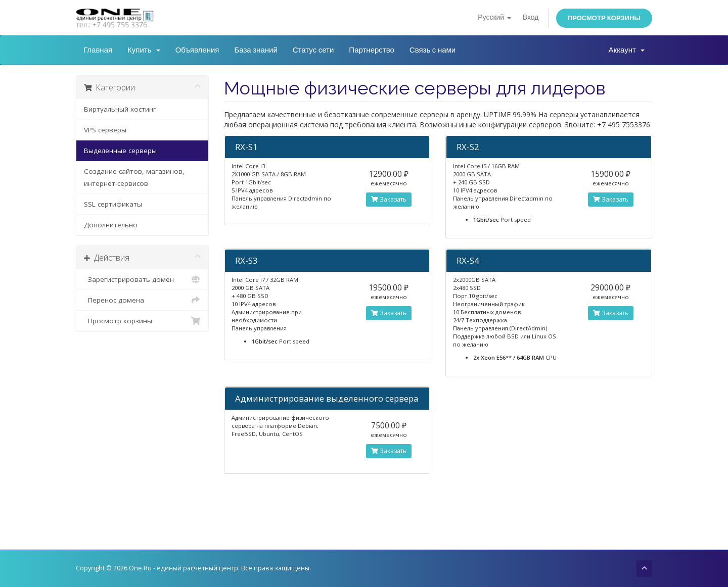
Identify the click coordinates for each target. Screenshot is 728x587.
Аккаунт (627, 50)
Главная (98, 50)
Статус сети (313, 50)
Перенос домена (142, 300)
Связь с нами (433, 50)
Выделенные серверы (120, 151)
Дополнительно (111, 225)
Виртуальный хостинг (120, 109)
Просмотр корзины (604, 18)
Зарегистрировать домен (142, 279)
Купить (144, 50)
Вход (531, 17)
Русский (494, 17)
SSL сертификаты (113, 204)
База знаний (256, 50)
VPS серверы (105, 130)
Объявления (197, 50)
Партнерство (372, 50)
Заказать (389, 199)
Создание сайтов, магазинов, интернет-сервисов (134, 177)
